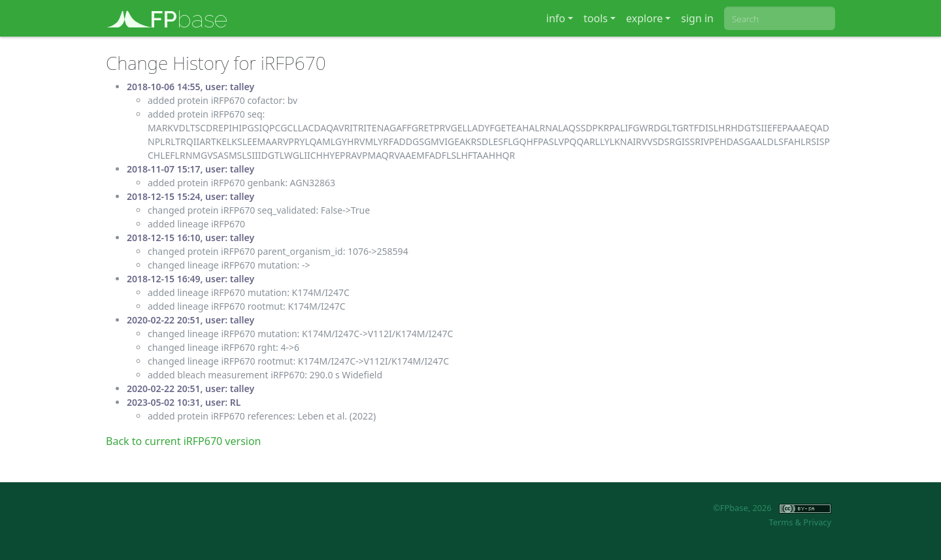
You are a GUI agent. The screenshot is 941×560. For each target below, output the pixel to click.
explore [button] (644, 18)
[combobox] (780, 18)
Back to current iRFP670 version (184, 441)
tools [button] (596, 18)
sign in (697, 18)
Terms (781, 522)
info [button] (556, 18)
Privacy (817, 522)
